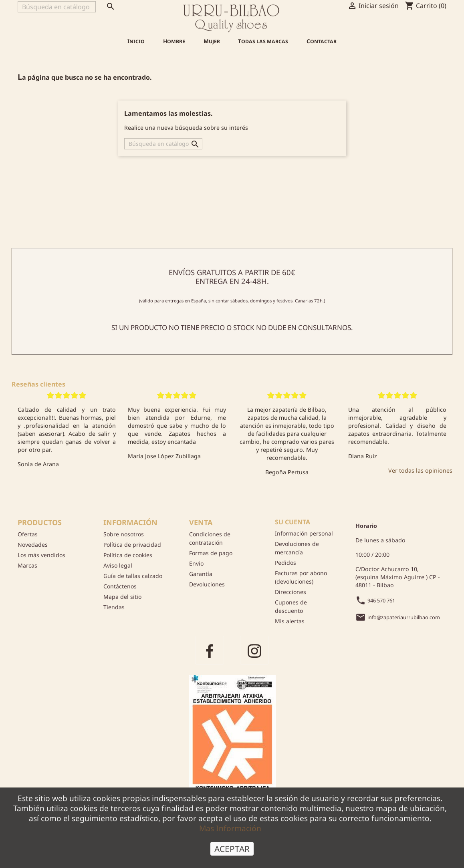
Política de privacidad (132, 545)
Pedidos (285, 563)
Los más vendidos (41, 555)
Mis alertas (290, 621)
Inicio (136, 41)
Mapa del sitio (122, 597)
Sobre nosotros (124, 534)
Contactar (322, 41)
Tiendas (114, 607)
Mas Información (230, 828)
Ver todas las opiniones (420, 470)
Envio (196, 563)
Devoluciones (207, 584)
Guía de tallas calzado (133, 576)
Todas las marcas (263, 41)
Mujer (212, 41)
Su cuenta (293, 522)
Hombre (174, 41)
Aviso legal (118, 565)
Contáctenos (120, 586)
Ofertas (28, 534)
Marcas (27, 565)
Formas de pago (211, 553)
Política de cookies (128, 555)
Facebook (210, 650)
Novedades (33, 545)
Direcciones (291, 592)
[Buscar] (57, 7)
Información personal (304, 533)
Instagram (254, 650)
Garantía (201, 574)
